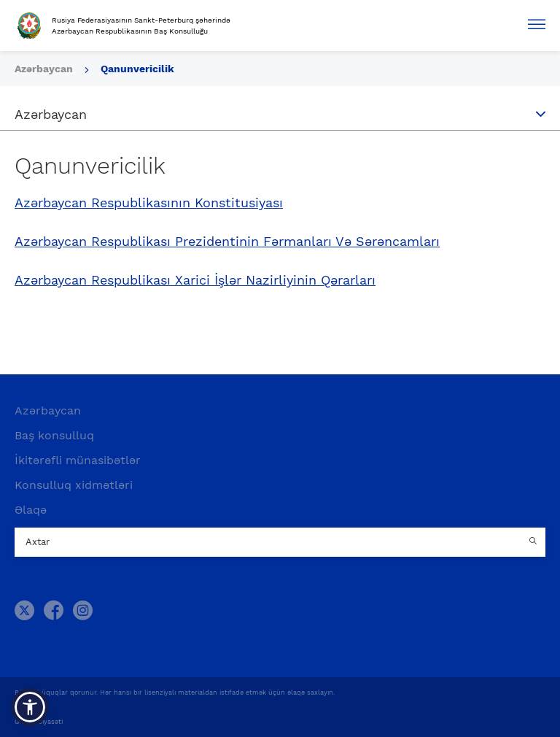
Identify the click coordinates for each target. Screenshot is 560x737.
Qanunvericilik (137, 69)
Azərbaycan (48, 410)
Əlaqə (31, 510)
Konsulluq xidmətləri (74, 485)
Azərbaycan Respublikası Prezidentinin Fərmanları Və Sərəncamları (227, 242)
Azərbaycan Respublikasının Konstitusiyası (149, 203)
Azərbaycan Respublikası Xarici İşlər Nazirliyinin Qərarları (195, 280)
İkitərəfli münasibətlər (78, 460)
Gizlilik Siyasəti (39, 722)
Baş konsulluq (54, 435)
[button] (30, 707)
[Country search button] (534, 542)
